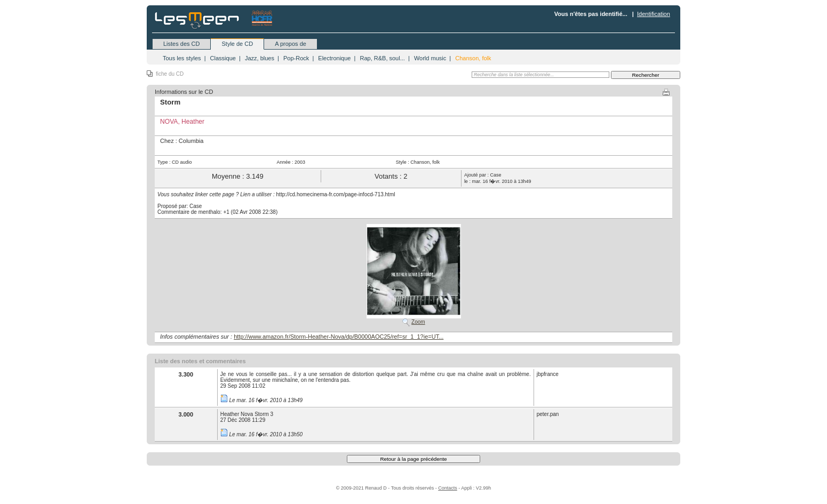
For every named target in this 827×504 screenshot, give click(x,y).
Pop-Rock (296, 58)
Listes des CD (181, 44)
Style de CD (237, 44)
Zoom (418, 322)
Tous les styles (182, 58)
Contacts (448, 488)
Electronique (334, 58)
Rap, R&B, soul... (382, 58)
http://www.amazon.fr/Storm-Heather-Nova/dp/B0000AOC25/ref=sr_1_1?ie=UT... (339, 337)
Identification (654, 14)
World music (430, 58)
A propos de (291, 44)
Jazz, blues (260, 58)
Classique (223, 58)
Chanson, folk (473, 58)
